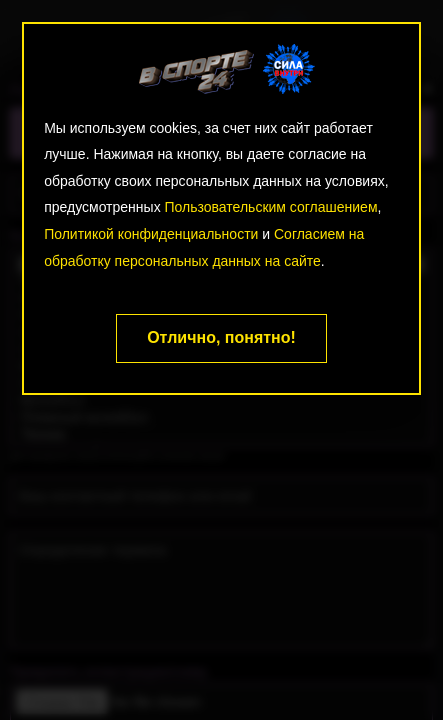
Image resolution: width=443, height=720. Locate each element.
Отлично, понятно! (221, 337)
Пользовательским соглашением (271, 207)
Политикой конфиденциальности (151, 234)
